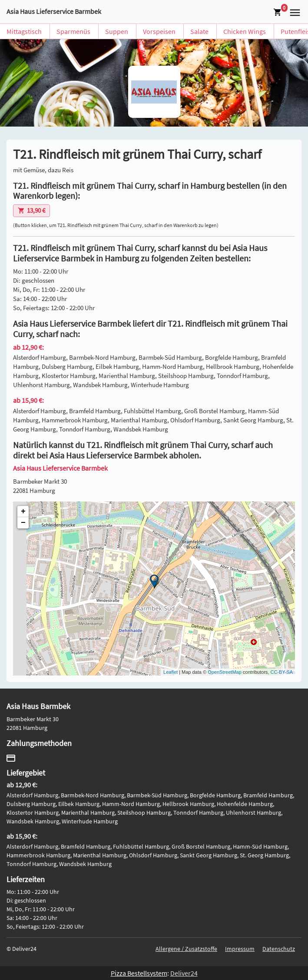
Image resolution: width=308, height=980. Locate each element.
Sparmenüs (73, 31)
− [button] (23, 523)
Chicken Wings (245, 31)
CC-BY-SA (282, 672)
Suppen (117, 31)
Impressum (240, 949)
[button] (294, 12)
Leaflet (171, 672)
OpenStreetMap (225, 672)
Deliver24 (184, 973)
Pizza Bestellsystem (139, 973)
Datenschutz (279, 949)
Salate (199, 31)
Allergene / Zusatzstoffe (186, 949)
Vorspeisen (159, 31)
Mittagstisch (24, 31)
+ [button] (23, 512)
